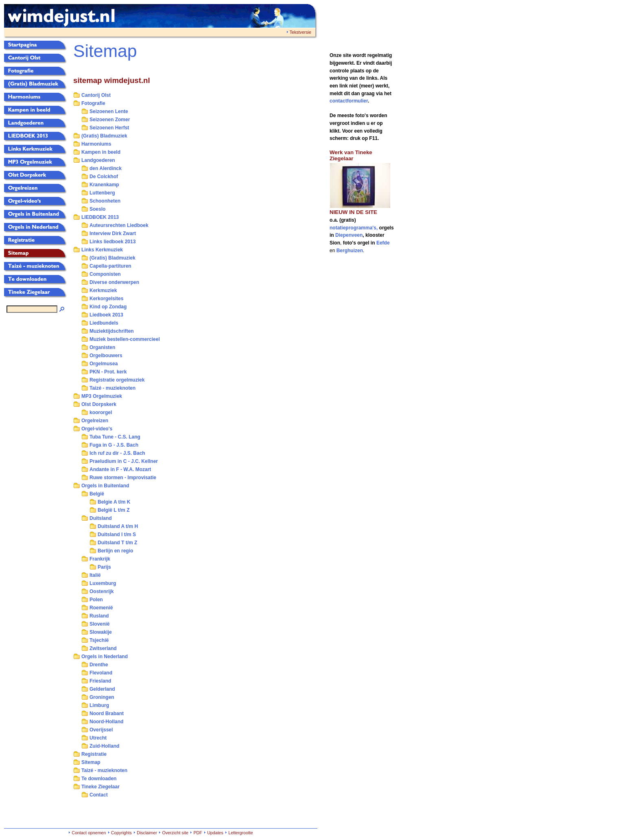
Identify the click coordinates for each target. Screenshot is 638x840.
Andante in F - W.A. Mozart (120, 469)
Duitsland (101, 518)
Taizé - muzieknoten (113, 388)
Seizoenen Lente (109, 111)
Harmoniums (96, 144)
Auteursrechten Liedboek (119, 225)
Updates (215, 833)
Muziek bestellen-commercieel (125, 339)
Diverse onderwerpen (114, 282)
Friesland (100, 681)
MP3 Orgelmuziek (102, 396)
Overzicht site (175, 833)
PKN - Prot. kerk (108, 372)
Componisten (105, 274)
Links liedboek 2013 (113, 242)
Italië (95, 575)
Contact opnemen (89, 833)
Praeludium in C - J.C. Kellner (124, 461)
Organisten (102, 347)
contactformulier (349, 101)
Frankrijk (100, 559)
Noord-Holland (106, 722)
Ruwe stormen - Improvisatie (123, 478)
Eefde (383, 243)
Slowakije (101, 632)
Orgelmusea (104, 364)
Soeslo (97, 209)
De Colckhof (104, 177)
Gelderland (102, 689)
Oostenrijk (102, 591)
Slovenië (99, 624)
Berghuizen (350, 251)
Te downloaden (99, 779)
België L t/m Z (114, 510)
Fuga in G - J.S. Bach (114, 445)
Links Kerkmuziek (102, 250)
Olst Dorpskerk (99, 404)
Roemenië (101, 608)
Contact (99, 795)
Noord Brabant (107, 713)
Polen (96, 600)
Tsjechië (99, 640)
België (97, 494)
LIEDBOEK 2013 (100, 217)
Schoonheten (105, 201)
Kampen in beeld (101, 152)
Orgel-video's (97, 429)
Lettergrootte (240, 833)
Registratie (94, 754)
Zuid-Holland (104, 746)
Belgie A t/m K (114, 502)
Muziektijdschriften (112, 331)
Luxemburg (103, 583)
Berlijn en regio (115, 551)
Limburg (99, 705)
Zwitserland (103, 648)
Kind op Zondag (108, 307)
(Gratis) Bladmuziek (104, 136)
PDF (198, 833)
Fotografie (93, 103)
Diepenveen (349, 235)
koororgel (101, 412)
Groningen (102, 697)
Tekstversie (300, 32)
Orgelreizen (95, 421)
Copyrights (121, 833)
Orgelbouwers (106, 356)
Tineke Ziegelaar (101, 787)
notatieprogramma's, (354, 228)
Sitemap (91, 762)
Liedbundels (104, 323)
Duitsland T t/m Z (117, 543)
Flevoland (101, 673)
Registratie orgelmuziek (117, 380)
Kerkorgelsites (106, 299)
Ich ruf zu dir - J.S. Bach (117, 453)
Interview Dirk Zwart (113, 233)
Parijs (104, 567)
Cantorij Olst (96, 95)
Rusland (99, 616)
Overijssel (101, 730)
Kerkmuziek (103, 290)
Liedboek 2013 (106, 315)
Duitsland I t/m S (117, 535)
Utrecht (98, 738)
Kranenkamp (104, 185)
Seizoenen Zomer (110, 120)
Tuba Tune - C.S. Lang (115, 437)
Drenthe (99, 665)
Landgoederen (98, 160)
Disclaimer (147, 833)
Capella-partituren (110, 266)
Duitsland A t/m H (118, 526)
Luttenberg (102, 193)
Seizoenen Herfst (109, 128)
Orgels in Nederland (105, 657)
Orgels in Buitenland (105, 486)
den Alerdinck (106, 168)
